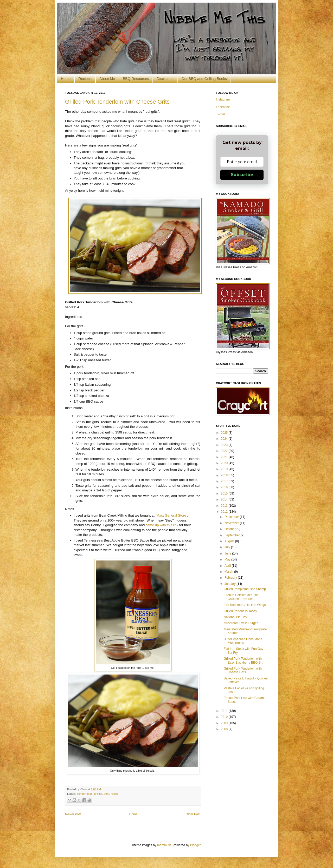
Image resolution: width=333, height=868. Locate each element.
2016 (225, 487)
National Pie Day (235, 617)
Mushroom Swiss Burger (241, 623)
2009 (225, 723)
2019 (225, 469)
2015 (225, 493)
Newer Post (73, 814)
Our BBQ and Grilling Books (204, 79)
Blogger (196, 845)
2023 (225, 445)
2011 (225, 711)
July (228, 547)
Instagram (223, 99)
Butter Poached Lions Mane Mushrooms (243, 641)
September (233, 535)
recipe (115, 794)
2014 (225, 499)
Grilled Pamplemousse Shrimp (245, 589)
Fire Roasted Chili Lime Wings (245, 605)
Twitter (220, 114)
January (230, 584)
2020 (225, 463)
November (232, 523)
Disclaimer (165, 79)
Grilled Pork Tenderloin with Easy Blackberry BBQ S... (244, 660)
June (228, 553)
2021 (225, 457)
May (228, 559)
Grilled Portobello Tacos (240, 611)
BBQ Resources (136, 79)
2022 (225, 451)
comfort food (85, 794)
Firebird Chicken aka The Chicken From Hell (241, 597)
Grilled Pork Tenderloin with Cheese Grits (117, 102)
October (230, 529)
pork (107, 794)
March (229, 572)
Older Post (193, 814)
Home (66, 79)
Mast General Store (171, 515)
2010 (225, 717)
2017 (225, 481)
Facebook (223, 107)
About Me (107, 79)
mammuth (164, 845)
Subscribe (242, 175)
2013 (225, 506)
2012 (225, 512)
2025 (225, 433)
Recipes (85, 79)
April (228, 566)
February (231, 578)
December (232, 517)
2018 (225, 475)
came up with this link (162, 525)
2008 (225, 729)
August (230, 541)
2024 (225, 439)
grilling (98, 794)
